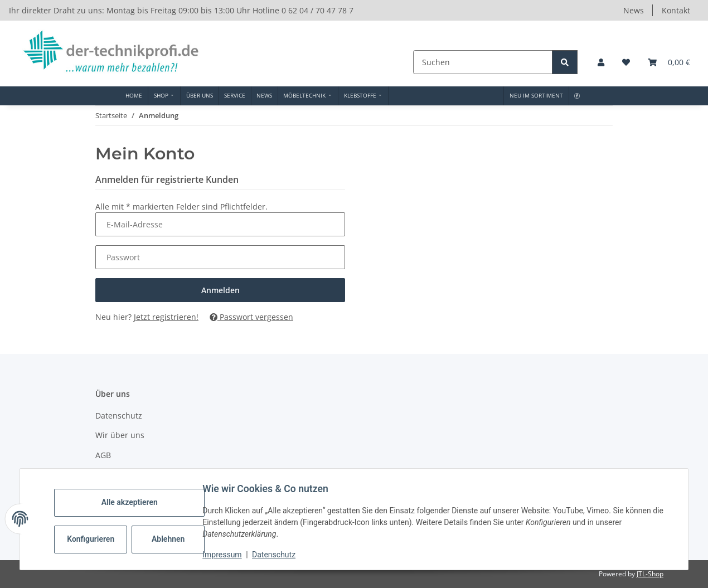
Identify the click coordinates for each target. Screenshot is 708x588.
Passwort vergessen (251, 317)
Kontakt (676, 10)
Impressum (226, 555)
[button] (601, 62)
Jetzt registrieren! (166, 317)
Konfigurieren (96, 539)
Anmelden (220, 290)
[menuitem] (134, 96)
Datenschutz (278, 555)
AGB (103, 455)
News (634, 10)
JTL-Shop (650, 574)
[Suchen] (484, 62)
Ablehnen (172, 539)
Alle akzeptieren (133, 502)
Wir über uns (120, 435)
